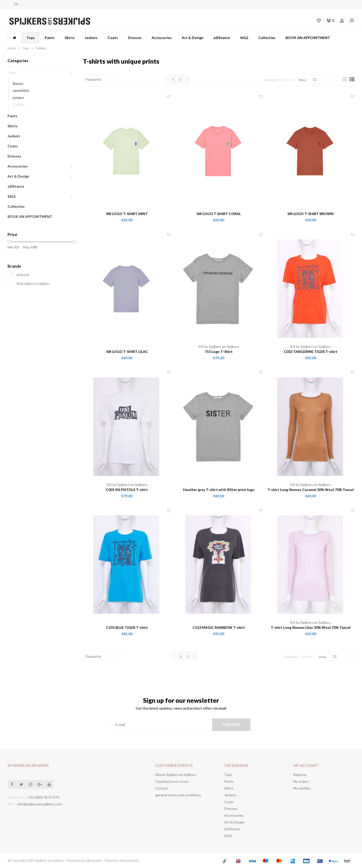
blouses (18, 84)
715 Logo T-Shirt (219, 352)
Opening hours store (172, 781)
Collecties (267, 38)
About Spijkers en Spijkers (176, 775)
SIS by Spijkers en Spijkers (33, 284)
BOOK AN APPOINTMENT (308, 38)
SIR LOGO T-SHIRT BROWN (310, 214)
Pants (50, 38)
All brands (23, 275)
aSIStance (222, 38)
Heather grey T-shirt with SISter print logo (219, 490)
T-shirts (41, 48)
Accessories (162, 38)
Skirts (70, 38)
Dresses (135, 38)
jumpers (18, 98)
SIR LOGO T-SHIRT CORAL (219, 214)
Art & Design (193, 38)
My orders (301, 781)
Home (12, 48)
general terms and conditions (178, 795)
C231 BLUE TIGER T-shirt (127, 627)
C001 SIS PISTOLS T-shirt (127, 490)
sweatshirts (21, 91)
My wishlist (302, 788)
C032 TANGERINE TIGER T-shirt (311, 352)
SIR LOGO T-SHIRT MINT (127, 214)
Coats (113, 38)
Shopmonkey (129, 860)
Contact (162, 788)
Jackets (91, 38)
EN (18, 4)
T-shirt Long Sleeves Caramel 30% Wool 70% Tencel (311, 490)
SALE (244, 38)
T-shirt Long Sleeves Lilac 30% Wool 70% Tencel (311, 627)
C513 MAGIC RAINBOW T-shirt (219, 627)
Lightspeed (93, 860)
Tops (31, 38)
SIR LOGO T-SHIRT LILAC (127, 352)
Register (300, 775)
